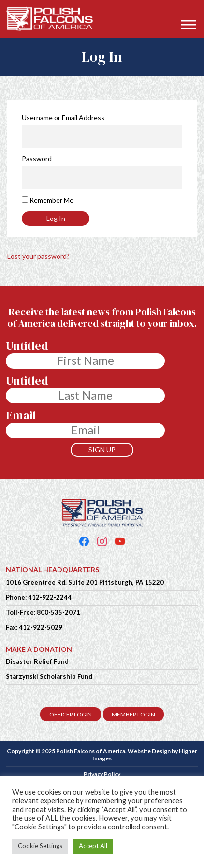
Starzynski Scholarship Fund (49, 676)
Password (37, 158)
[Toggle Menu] (189, 24)
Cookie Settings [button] (40, 846)
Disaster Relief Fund (37, 661)
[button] (192, 10)
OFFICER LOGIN (71, 714)
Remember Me (51, 200)
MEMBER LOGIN (133, 714)
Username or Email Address (63, 117)
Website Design (149, 751)
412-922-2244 (50, 597)
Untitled (27, 346)
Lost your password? (38, 256)
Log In (56, 218)
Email (21, 415)
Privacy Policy (102, 774)
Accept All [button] (93, 846)
